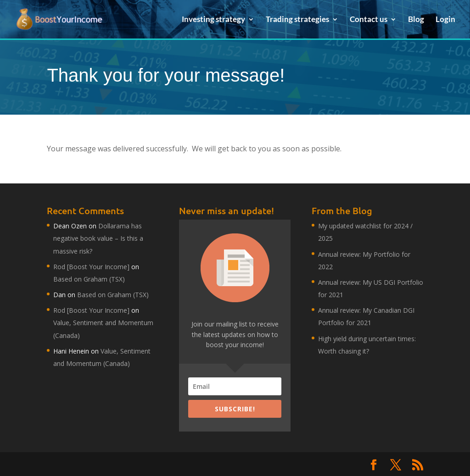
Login (445, 20)
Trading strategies (297, 20)
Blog (416, 20)
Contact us (369, 20)
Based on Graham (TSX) (89, 279)
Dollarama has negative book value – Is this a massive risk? (98, 238)
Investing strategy (213, 20)
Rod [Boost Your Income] (91, 267)
